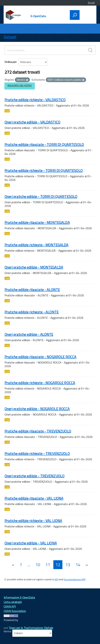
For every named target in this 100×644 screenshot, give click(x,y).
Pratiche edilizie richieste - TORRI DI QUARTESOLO (44, 170)
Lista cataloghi (13, 602)
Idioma (7, 631)
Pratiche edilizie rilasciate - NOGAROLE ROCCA (40, 357)
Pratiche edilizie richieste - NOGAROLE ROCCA (40, 383)
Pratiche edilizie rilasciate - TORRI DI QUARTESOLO (44, 144)
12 (58, 565)
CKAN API (10, 606)
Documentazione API (74, 579)
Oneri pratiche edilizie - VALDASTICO (32, 122)
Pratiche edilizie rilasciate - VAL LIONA (34, 498)
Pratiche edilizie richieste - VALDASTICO (35, 100)
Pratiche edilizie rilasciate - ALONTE (32, 290)
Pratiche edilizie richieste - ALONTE (32, 312)
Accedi (91, 3)
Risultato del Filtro (20, 86)
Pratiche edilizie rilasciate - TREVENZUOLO (38, 431)
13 (68, 565)
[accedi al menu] (87, 15)
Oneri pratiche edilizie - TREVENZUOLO (34, 476)
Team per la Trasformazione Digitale (31, 628)
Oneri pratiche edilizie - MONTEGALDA (34, 267)
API (56, 579)
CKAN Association (15, 611)
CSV (7, 111)
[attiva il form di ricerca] (75, 15)
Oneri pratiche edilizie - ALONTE (29, 334)
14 (78, 565)
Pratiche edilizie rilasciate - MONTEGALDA (37, 222)
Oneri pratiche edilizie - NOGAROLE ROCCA (37, 409)
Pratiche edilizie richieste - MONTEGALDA (37, 245)
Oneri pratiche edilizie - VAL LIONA (31, 543)
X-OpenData (38, 16)
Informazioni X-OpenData (19, 597)
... (29, 565)
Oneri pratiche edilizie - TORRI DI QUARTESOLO (41, 196)
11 (48, 565)
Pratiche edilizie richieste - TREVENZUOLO (37, 453)
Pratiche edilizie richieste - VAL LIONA (33, 521)
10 (38, 565)
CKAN (10, 624)
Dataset (10, 37)
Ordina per (10, 62)
